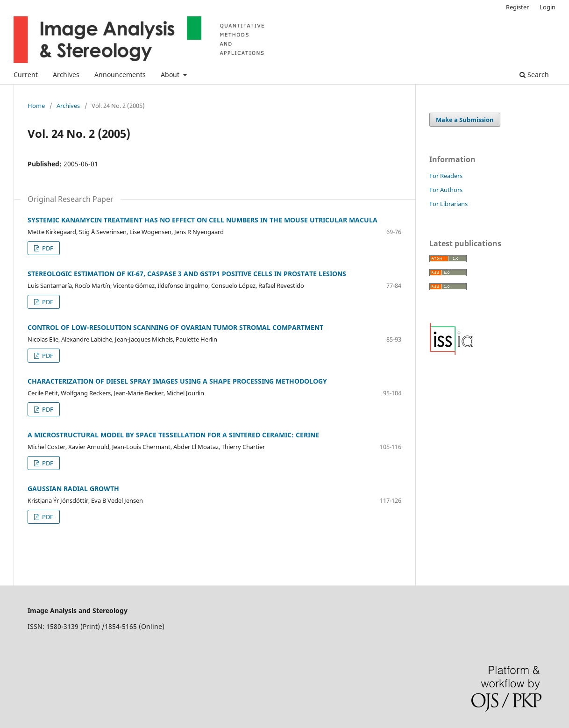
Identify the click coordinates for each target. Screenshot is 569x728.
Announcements (120, 75)
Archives (66, 75)
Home (36, 106)
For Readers (446, 176)
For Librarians (448, 204)
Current (26, 75)
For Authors (446, 190)
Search (534, 75)
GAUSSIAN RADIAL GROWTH (73, 489)
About (171, 75)
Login (548, 7)
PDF (47, 248)
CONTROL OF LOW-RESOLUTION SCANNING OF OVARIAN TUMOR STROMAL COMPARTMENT (175, 327)
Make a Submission (465, 120)
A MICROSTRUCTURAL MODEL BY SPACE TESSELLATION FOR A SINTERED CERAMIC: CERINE (173, 435)
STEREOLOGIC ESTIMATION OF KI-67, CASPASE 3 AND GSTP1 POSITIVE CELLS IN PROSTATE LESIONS (187, 274)
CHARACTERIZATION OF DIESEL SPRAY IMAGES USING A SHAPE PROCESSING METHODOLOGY (177, 381)
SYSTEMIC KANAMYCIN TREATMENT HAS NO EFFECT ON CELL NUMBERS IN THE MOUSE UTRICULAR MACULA (203, 220)
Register (517, 7)
